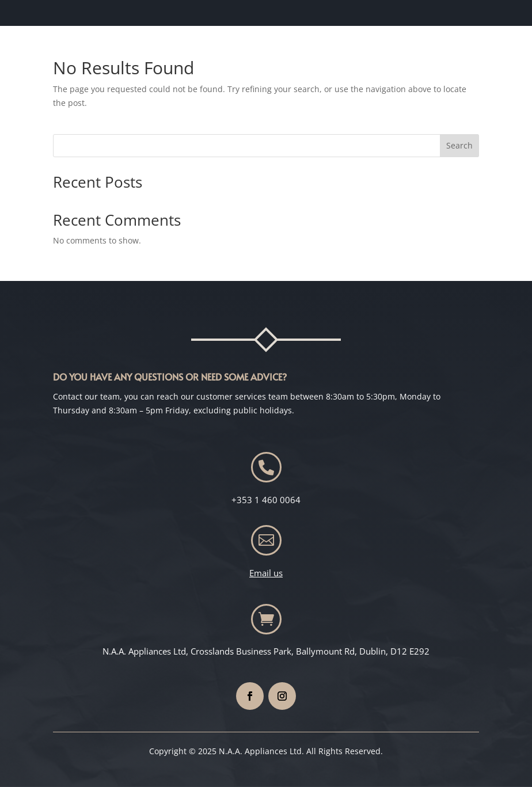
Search (459, 145)
